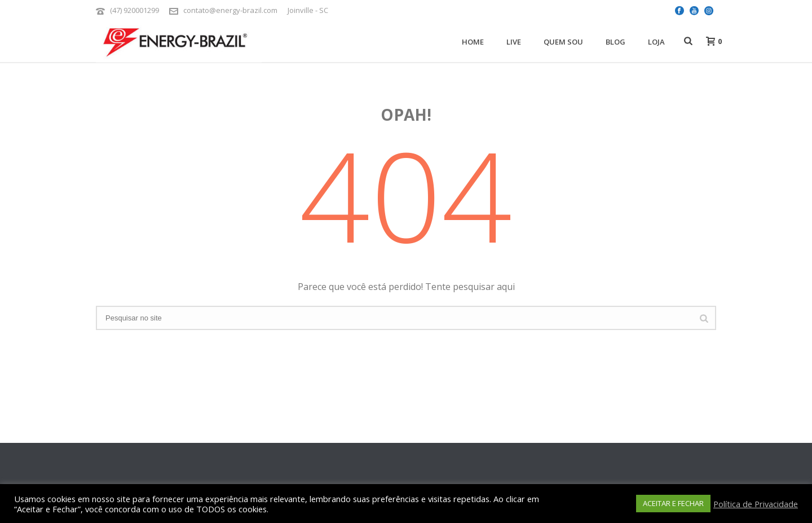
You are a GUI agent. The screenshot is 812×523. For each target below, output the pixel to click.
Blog (615, 42)
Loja (656, 42)
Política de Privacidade (756, 504)
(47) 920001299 (134, 10)
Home (473, 42)
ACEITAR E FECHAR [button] (673, 503)
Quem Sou (563, 42)
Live (514, 42)
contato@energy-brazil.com (230, 10)
